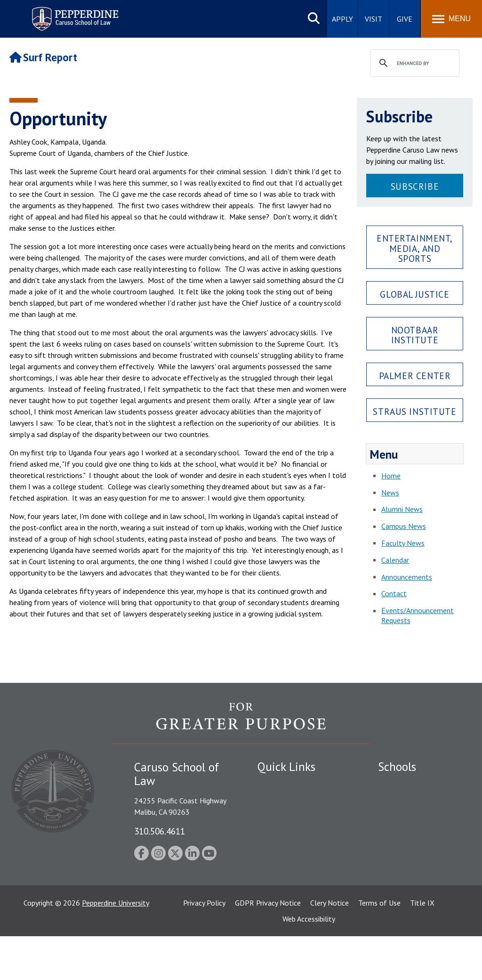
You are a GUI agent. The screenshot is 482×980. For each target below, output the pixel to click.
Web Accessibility (309, 963)
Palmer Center (415, 376)
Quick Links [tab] (286, 767)
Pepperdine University (116, 947)
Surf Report (43, 57)
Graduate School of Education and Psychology (419, 848)
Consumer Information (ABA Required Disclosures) (299, 871)
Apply (342, 19)
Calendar (395, 560)
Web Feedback (280, 909)
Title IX (422, 947)
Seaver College (402, 785)
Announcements (407, 577)
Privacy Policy (204, 947)
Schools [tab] (397, 767)
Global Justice (414, 294)
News (390, 493)
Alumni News (402, 509)
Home (391, 476)
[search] (413, 64)
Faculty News (403, 543)
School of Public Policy (414, 879)
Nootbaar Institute (415, 335)
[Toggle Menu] (451, 19)
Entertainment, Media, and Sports (415, 248)
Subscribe (415, 186)
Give (405, 19)
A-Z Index (273, 892)
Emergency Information (295, 817)
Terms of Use (379, 947)
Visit (374, 19)
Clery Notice (329, 947)
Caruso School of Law (413, 801)
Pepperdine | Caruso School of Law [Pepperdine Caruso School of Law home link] (74, 13)
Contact (394, 593)
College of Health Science (419, 896)
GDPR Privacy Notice (268, 947)
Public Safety (278, 785)
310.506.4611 (160, 831)
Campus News (404, 526)
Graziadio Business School (419, 817)
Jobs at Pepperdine (287, 834)
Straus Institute (414, 411)
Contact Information (290, 850)
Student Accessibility (290, 801)
